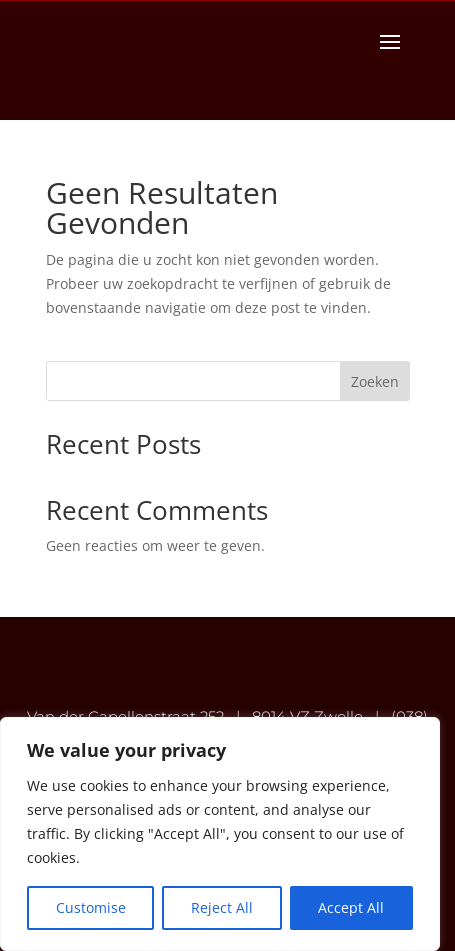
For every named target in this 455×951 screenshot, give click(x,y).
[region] (220, 834)
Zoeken (375, 381)
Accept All (351, 907)
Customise (91, 907)
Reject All (222, 907)
